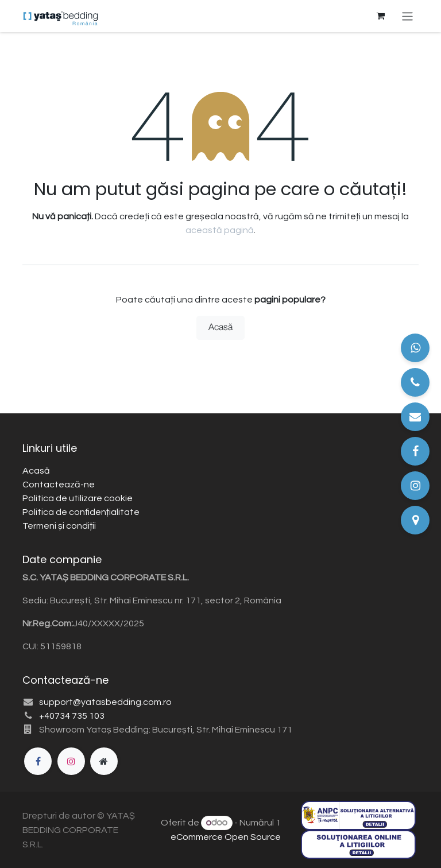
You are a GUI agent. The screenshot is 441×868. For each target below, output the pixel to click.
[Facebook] (38, 761)
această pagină (220, 230)
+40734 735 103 (72, 716)
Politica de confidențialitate (81, 512)
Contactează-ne (59, 485)
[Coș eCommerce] (381, 16)
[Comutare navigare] (407, 16)
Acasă (220, 328)
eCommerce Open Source (226, 837)
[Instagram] (71, 761)
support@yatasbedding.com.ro (105, 702)
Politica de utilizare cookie (78, 498)
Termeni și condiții (59, 526)
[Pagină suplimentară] (104, 761)
